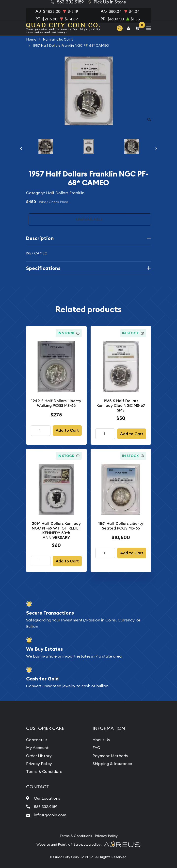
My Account (37, 748)
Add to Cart (67, 430)
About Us (101, 740)
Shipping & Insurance (112, 764)
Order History (39, 756)
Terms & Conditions (44, 771)
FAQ (97, 748)
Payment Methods (110, 756)
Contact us (37, 740)
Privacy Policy (39, 764)
